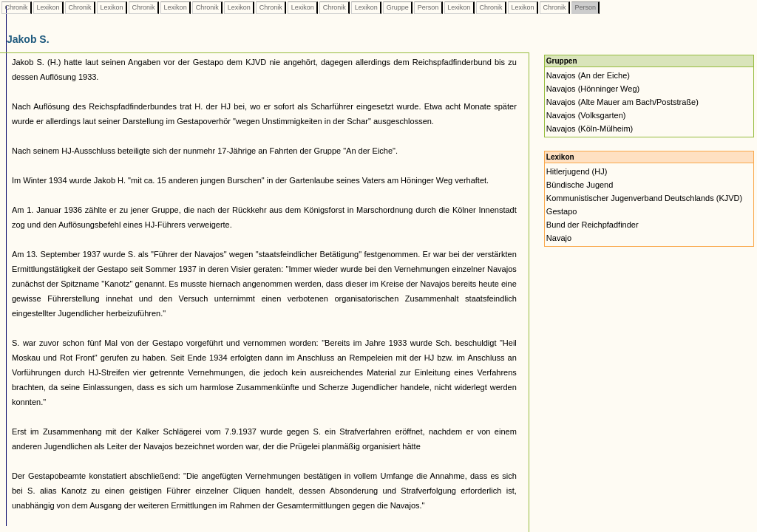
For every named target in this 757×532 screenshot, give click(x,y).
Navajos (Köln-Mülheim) (590, 129)
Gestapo (562, 211)
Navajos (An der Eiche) (588, 75)
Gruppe (397, 7)
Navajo (559, 238)
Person (428, 7)
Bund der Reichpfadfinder (593, 225)
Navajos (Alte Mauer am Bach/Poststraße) (622, 102)
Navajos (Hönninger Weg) (593, 89)
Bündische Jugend (580, 185)
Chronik (16, 7)
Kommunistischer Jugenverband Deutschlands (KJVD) (644, 198)
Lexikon (48, 7)
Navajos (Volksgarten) (586, 115)
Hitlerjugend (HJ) (577, 171)
